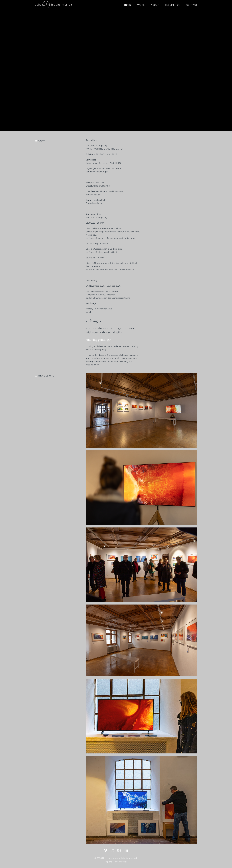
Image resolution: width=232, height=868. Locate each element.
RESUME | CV (173, 5)
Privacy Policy (120, 862)
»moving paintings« (99, 339)
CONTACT (192, 5)
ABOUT (155, 5)
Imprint (108, 862)
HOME (128, 5)
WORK (141, 5)
